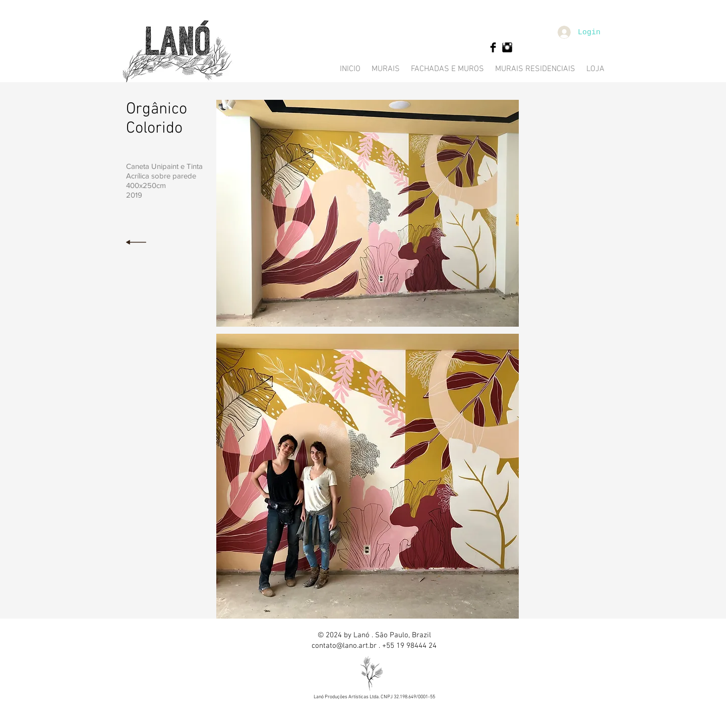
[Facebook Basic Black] (493, 47)
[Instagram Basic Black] (507, 47)
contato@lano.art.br (344, 646)
